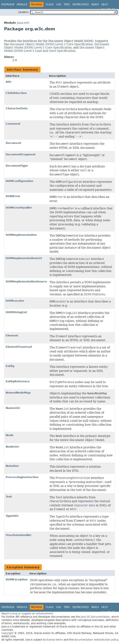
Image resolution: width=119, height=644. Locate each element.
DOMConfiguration (19, 181)
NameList (13, 408)
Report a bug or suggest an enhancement (27, 614)
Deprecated (81, 5)
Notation (12, 466)
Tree (67, 5)
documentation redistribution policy (96, 640)
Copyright (7, 633)
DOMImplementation (21, 235)
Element (12, 336)
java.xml (23, 23)
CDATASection (16, 93)
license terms (55, 640)
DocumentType (17, 166)
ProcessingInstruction (22, 477)
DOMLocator (15, 301)
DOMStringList (16, 312)
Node (10, 435)
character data (84, 505)
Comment (13, 124)
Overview (8, 5)
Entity (10, 366)
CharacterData (17, 108)
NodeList (12, 447)
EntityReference (18, 381)
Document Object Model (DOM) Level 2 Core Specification (51, 44)
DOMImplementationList (24, 258)
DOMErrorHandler (19, 208)
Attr (9, 82)
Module (22, 5)
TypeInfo (12, 516)
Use (59, 5)
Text (9, 497)
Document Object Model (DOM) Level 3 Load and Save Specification (54, 49)
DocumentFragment (21, 154)
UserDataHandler (19, 535)
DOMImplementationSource (26, 281)
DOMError (13, 196)
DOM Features (94, 294)
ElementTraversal (19, 347)
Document (13, 143)
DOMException (17, 579)
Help (105, 5)
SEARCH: (24, 12)
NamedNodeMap (18, 393)
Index (95, 5)
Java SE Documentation (95, 617)
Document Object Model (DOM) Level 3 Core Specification (57, 46)
